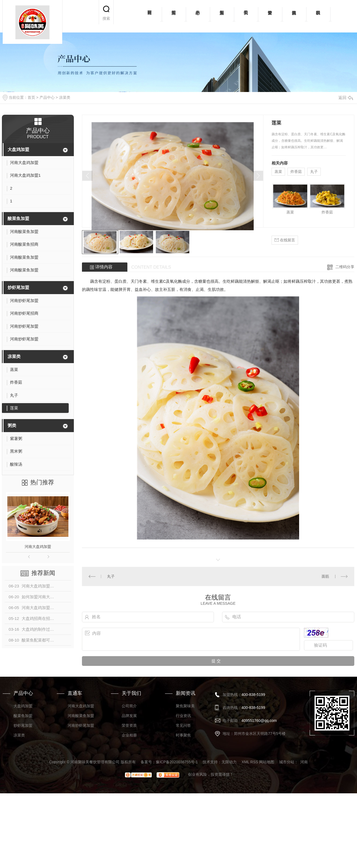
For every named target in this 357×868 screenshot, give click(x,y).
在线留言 (285, 240)
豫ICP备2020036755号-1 (177, 762)
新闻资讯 (294, 16)
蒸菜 (278, 172)
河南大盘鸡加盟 (38, 547)
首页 (31, 97)
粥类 (12, 425)
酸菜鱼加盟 (18, 218)
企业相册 (129, 735)
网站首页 (150, 16)
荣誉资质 (270, 16)
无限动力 (229, 762)
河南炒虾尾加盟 (81, 725)
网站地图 (267, 762)
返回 (346, 98)
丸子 (314, 172)
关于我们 (246, 16)
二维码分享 (345, 267)
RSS (254, 762)
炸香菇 (296, 172)
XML (245, 762)
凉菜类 (65, 97)
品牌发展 (129, 716)
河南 (304, 762)
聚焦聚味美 (185, 706)
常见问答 (183, 725)
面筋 (325, 576)
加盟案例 (222, 16)
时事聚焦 (183, 735)
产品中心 (198, 16)
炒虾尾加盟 (18, 287)
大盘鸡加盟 (18, 149)
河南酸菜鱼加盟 (81, 716)
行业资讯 (183, 716)
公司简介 (129, 706)
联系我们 (318, 16)
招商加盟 (174, 16)
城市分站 (287, 762)
